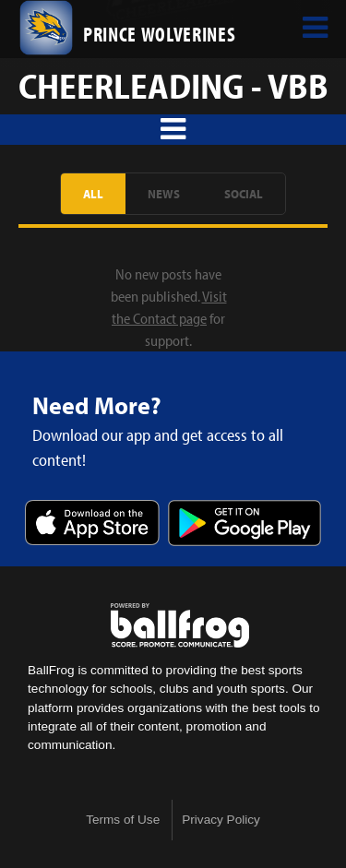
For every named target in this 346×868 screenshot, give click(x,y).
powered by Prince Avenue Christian (180, 625)
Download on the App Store (92, 524)
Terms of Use (123, 820)
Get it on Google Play (245, 524)
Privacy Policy (221, 820)
